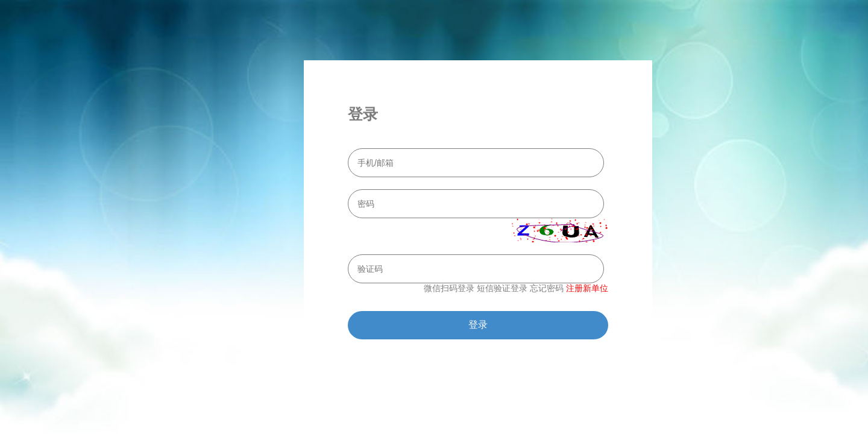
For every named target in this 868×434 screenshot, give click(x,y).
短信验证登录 (502, 288)
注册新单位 (587, 288)
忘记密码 (547, 288)
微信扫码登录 (449, 288)
